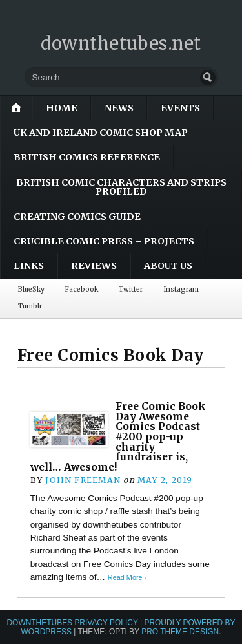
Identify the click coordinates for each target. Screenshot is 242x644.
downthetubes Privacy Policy (72, 623)
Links (29, 266)
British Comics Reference (87, 157)
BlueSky (31, 289)
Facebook (82, 289)
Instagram (181, 289)
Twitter (131, 289)
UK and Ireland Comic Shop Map (101, 133)
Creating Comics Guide (77, 217)
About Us (168, 266)
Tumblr (30, 306)
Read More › (127, 577)
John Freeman (83, 480)
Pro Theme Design (180, 632)
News (119, 108)
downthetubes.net (121, 43)
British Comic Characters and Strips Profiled (121, 187)
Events (180, 108)
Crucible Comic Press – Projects (104, 241)
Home (62, 108)
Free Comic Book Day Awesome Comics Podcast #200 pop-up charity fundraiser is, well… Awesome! (118, 437)
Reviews (94, 266)
